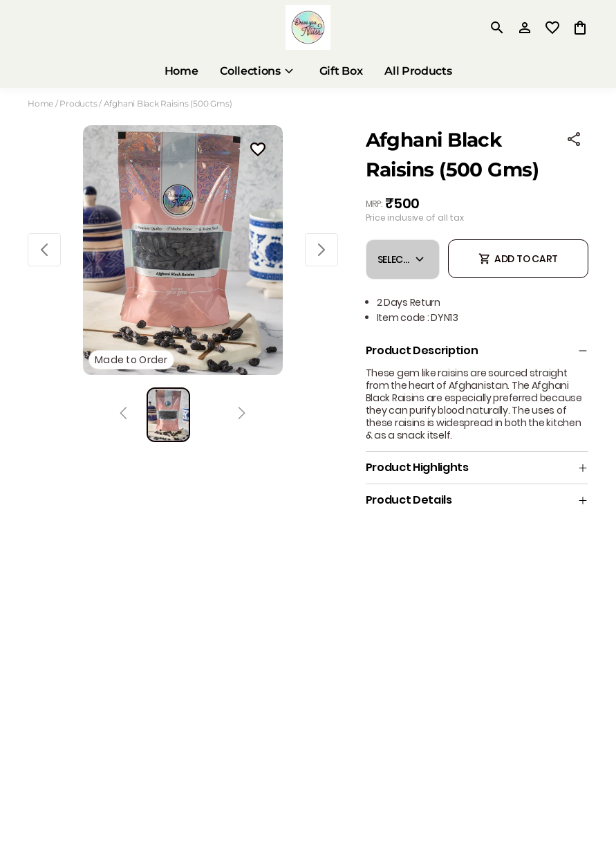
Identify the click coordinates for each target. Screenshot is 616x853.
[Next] (242, 415)
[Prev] (123, 415)
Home (40, 103)
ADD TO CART (518, 259)
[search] (497, 28)
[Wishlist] (258, 152)
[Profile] (525, 28)
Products (78, 103)
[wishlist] (552, 28)
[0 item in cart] (580, 28)
